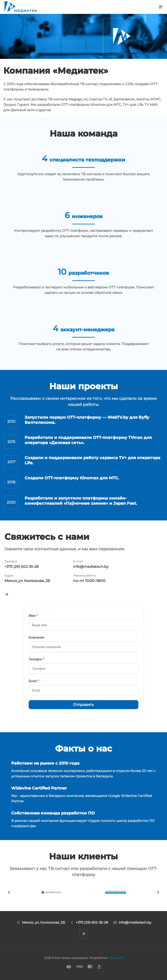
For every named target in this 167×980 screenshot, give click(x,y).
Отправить (83, 705)
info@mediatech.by (91, 567)
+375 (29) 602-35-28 (21, 567)
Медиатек (116, 958)
